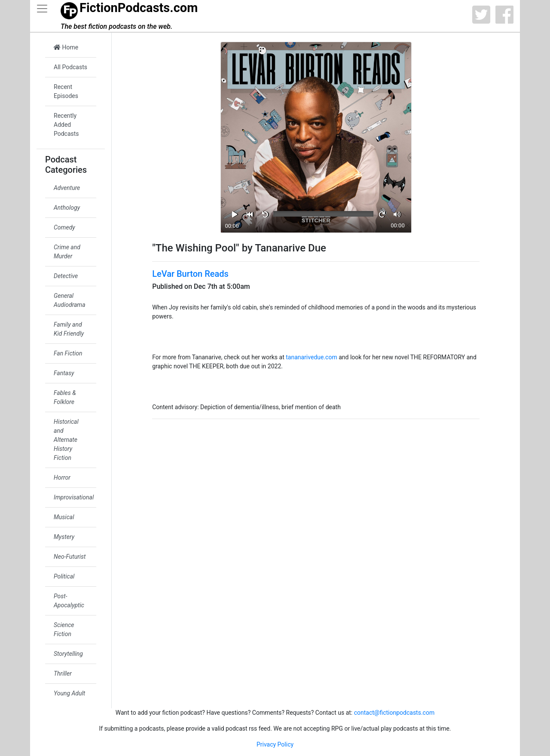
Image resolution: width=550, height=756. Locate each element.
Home (66, 47)
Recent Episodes (66, 91)
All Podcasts (70, 67)
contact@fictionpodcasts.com (394, 713)
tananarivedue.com (311, 357)
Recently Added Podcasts (66, 125)
